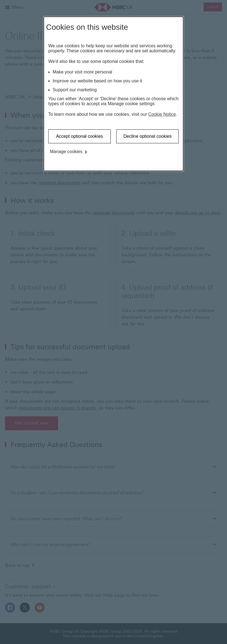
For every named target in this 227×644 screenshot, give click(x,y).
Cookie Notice (162, 114)
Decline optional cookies (148, 136)
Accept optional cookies (79, 136)
